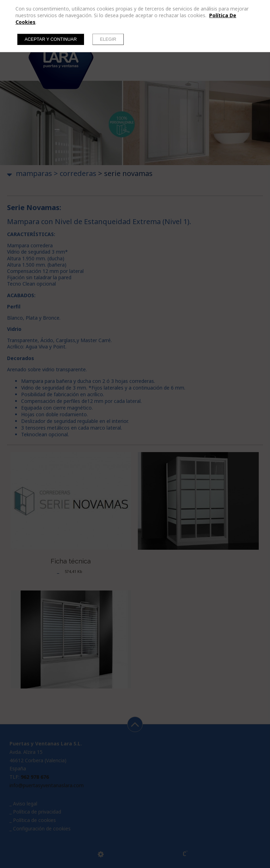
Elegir (108, 39)
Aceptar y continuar (51, 39)
